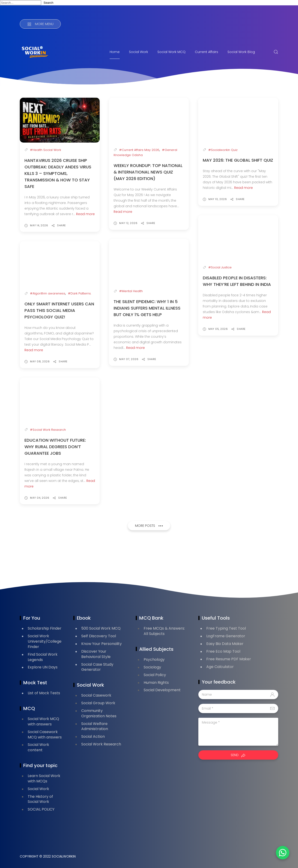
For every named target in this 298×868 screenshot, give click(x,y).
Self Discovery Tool (99, 636)
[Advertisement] (105, 557)
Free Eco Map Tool (223, 651)
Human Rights (156, 683)
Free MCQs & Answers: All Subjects (164, 631)
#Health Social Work (46, 150)
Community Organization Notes (99, 713)
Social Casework (96, 695)
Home (115, 52)
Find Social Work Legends (43, 657)
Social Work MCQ (171, 52)
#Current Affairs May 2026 (139, 150)
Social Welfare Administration (95, 726)
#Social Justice (220, 267)
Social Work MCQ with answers (43, 721)
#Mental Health (131, 291)
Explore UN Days (43, 667)
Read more (85, 214)
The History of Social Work (40, 799)
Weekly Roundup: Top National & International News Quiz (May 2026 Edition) (148, 172)
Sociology (152, 667)
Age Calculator (220, 667)
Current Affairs (207, 52)
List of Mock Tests (44, 693)
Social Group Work (98, 703)
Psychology (154, 659)
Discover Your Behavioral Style (96, 654)
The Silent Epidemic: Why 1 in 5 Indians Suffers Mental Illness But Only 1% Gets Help (147, 308)
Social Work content (38, 747)
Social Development (162, 690)
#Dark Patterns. (80, 293)
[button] (282, 852)
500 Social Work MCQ (101, 628)
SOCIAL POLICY (41, 809)
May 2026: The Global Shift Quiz (238, 160)
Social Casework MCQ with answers (45, 734)
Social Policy (155, 675)
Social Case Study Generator (97, 667)
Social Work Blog (241, 52)
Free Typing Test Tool (226, 628)
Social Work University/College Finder (45, 641)
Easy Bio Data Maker (225, 644)
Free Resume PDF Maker (229, 659)
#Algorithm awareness (48, 293)
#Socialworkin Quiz (223, 150)
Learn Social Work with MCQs (44, 778)
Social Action (93, 736)
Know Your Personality (102, 644)
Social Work (139, 52)
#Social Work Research (48, 430)
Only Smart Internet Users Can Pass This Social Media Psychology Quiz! (59, 310)
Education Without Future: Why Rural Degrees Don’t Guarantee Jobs (55, 447)
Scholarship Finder (45, 628)
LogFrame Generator (226, 636)
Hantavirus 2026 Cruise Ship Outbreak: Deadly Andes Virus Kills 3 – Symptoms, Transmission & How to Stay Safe (58, 173)
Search (48, 3)
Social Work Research (101, 744)
